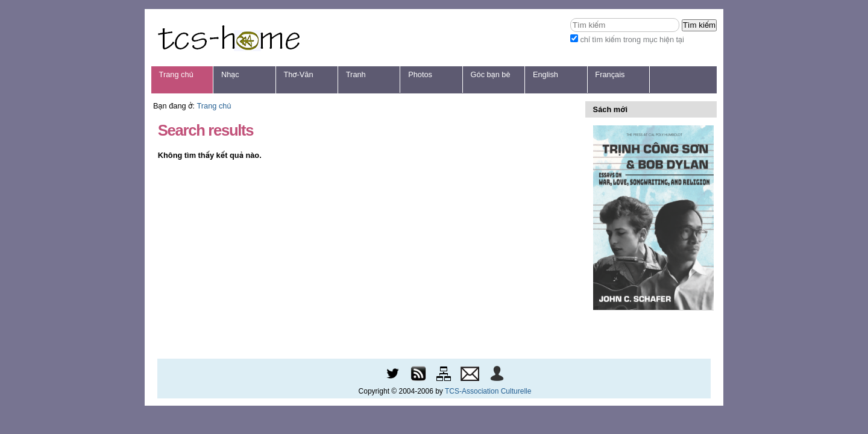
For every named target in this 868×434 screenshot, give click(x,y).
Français (610, 74)
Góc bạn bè (491, 74)
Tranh (356, 74)
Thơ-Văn (298, 74)
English (546, 74)
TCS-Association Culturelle (488, 391)
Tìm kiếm (570, 18)
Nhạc (230, 74)
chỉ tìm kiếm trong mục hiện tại (632, 39)
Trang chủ (176, 74)
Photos (420, 74)
